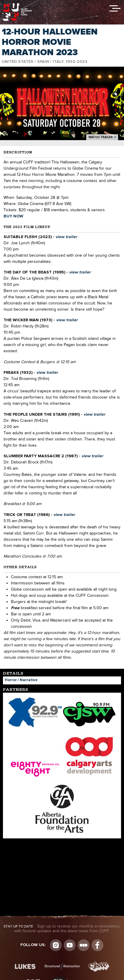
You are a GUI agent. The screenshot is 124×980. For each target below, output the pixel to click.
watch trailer (101, 137)
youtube (70, 945)
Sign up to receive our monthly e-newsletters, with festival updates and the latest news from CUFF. (62, 929)
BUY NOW (13, 216)
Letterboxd (84, 945)
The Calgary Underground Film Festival (17, 4)
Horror (11, 680)
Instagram (56, 945)
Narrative (29, 680)
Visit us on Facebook (97, 945)
